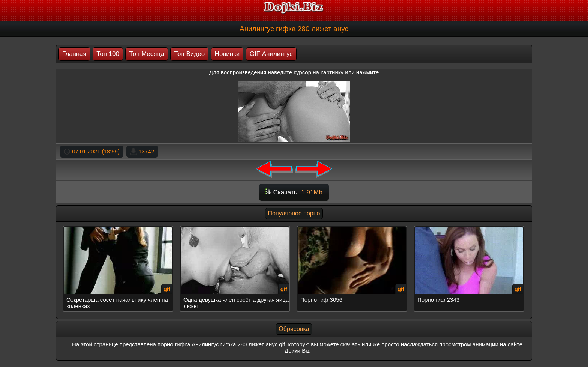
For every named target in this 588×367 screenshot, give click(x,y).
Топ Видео (189, 54)
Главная (74, 54)
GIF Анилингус (271, 54)
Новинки (227, 54)
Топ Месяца (146, 54)
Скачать (294, 192)
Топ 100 (108, 54)
